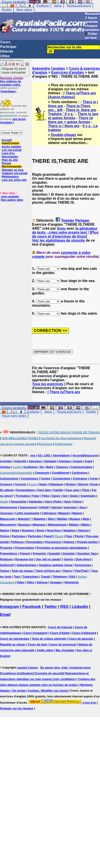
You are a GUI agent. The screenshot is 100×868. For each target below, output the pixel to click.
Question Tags (87, 553)
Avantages (8, 91)
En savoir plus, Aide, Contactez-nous (65, 668)
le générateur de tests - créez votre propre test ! (65, 230)
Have (68, 502)
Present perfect (87, 542)
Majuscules (8, 519)
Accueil (7, 140)
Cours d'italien (60, 633)
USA (72, 577)
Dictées (71, 484)
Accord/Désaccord (85, 455)
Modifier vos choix (54, 691)
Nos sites (24, 10)
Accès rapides (11, 147)
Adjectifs (20, 461)
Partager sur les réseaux (17, 708)
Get (65, 496)
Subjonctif (7, 565)
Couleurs (6, 484)
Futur (36, 496)
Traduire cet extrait (15, 173)
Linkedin (80, 607)
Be (42, 467)
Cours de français (60, 627)
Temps (5, 571)
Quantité (54, 553)
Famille (58, 490)
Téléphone (60, 577)
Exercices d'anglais (68, 72)
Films (86, 490)
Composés (42, 473)
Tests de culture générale (49, 639)
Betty (50, 467)
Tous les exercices (48, 384)
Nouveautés (10, 157)
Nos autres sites (12, 200)
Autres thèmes (61, 97)
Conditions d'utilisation (17, 673)
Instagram (9, 607)
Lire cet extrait (12, 150)
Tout (17, 577)
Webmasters (10, 177)
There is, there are (81, 110)
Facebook (32, 607)
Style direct (83, 559)
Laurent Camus (27, 668)
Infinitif (44, 507)
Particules (35, 536)
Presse (7, 163)
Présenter (39, 553)
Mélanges (39, 525)
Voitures (42, 582)
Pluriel (79, 536)
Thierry (67, 571)
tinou (61, 228)
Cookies (34, 691)
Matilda (62, 519)
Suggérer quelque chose (56, 565)
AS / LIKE (44, 455)
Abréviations (61, 455)
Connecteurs (29, 478)
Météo (86, 525)
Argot (88, 461)
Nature (5, 530)
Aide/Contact (10, 143)
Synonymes (83, 565)
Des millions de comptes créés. (12, 81)
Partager (82, 220)
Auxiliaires (30, 467)
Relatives (6, 559)
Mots (86, 519)
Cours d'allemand (84, 633)
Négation (70, 530)
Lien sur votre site (14, 180)
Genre (56, 496)
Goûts (74, 496)
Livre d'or (8, 153)
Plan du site (10, 160)
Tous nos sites (14, 416)
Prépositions (9, 553)
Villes (30, 582)
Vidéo (20, 582)
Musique (24, 525)
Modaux (75, 519)
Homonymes (9, 507)
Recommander (12, 167)
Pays (69, 536)
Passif (48, 536)
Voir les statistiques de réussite (58, 240)
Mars (51, 519)
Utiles (5, 56)
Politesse (18, 542)
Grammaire (88, 496)
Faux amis (73, 490)
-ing (32, 455)
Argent (78, 461)
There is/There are (81, 93)
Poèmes (69, 542)
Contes (45, 478)
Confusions (80, 473)
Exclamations (26, 490)
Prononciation (24, 548)
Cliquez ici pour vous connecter (14, 70)
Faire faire (44, 490)
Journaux (7, 513)
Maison (77, 513)
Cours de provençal (63, 644)
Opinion (84, 530)
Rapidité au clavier (13, 644)
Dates (43, 484)
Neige (15, 530)
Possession (53, 542)
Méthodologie (57, 525)
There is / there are (64, 126)
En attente (7, 490)
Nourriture (54, 530)
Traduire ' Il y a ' (61, 114)
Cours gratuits (14, 408)
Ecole (94, 484)
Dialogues (56, 484)
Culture (43, 6)
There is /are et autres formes (73, 116)
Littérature (49, 513)
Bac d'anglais (65, 650)
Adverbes (35, 461)
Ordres (5, 536)
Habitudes (36, 502)
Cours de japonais (81, 639)
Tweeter (68, 220)
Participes (19, 536)
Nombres (28, 530)
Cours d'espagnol (35, 633)
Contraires (80, 478)
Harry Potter (54, 502)
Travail (46, 577)
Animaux (65, 461)
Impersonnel (28, 507)
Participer (8, 47)
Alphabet (50, 461)
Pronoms (6, 548)
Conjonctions (9, 478)
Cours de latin (37, 644)
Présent (25, 553)
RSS (64, 607)
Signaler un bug (13, 170)
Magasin (64, 513)
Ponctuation (35, 542)
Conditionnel (61, 473)
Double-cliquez (64, 135)
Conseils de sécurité (49, 673)
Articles (5, 467)
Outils (7, 10)
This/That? (82, 571)
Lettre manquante (27, 513)
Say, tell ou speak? (49, 559)
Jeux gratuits (10, 196)
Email (5, 615)
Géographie (19, 502)
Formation (23, 496)
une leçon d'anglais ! (13, 121)
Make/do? (25, 519)
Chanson (62, 467)
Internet (56, 507)
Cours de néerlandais (15, 639)
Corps (94, 478)
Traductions (30, 577)
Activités (6, 461)
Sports (69, 559)
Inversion (70, 507)
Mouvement (8, 525)
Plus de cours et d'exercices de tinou (65, 234)
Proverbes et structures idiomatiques (62, 548)
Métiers (74, 525)
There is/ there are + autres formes (71, 120)
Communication (81, 467)
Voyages (56, 582)
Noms (41, 530)
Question (69, 553)
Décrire (83, 484)
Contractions (62, 478)
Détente (7, 51)
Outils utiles (45, 650)
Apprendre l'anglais (48, 68)
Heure (78, 502)
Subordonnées (26, 565)
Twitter (51, 607)
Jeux (58, 6)
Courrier (20, 484)
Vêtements (71, 582)
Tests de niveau (22, 571)
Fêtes (46, 496)
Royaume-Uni (24, 559)
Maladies (40, 519)
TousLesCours (79, 6)
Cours (5, 42)
